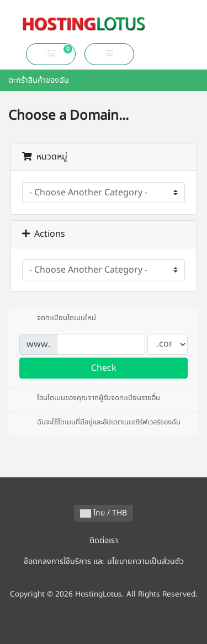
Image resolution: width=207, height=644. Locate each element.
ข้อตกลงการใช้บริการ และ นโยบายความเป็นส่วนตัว (104, 561)
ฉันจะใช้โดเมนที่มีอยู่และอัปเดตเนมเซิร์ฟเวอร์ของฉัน (100, 422)
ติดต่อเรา (104, 541)
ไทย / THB (104, 513)
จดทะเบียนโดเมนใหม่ (58, 318)
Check (104, 368)
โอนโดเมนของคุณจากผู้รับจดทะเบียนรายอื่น (90, 398)
